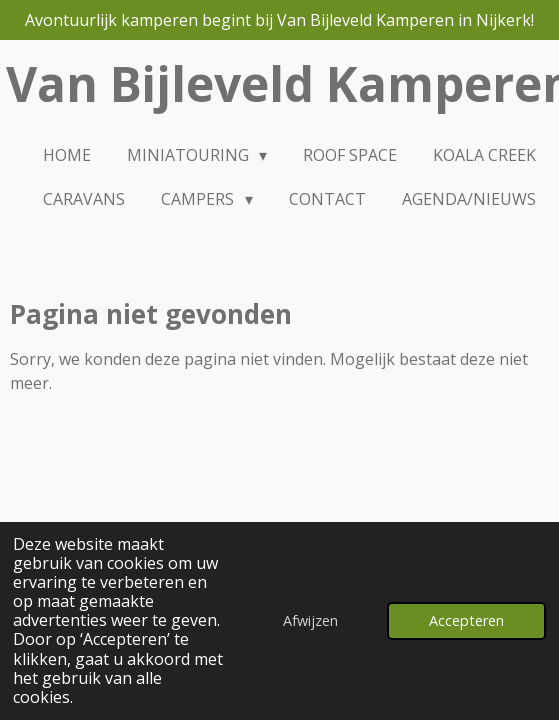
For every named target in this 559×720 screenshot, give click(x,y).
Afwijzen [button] (310, 620)
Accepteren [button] (466, 620)
